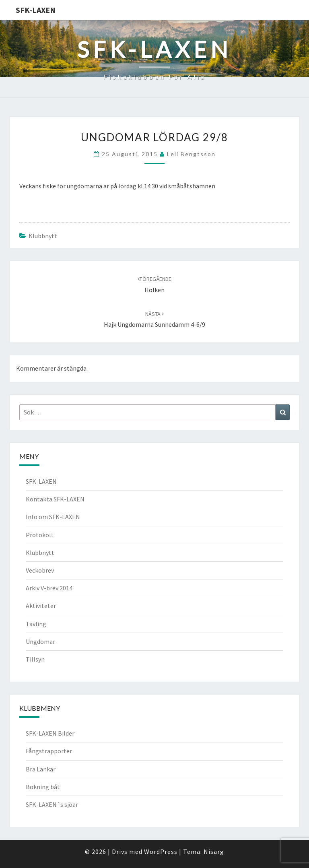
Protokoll (39, 535)
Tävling (36, 624)
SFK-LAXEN (36, 10)
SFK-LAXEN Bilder (50, 733)
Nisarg (214, 852)
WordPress (161, 852)
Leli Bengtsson (191, 154)
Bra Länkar (41, 769)
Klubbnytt (43, 236)
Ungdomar (40, 641)
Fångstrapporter (49, 751)
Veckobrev (40, 570)
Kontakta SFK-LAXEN (55, 499)
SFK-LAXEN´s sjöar (52, 804)
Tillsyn (35, 659)
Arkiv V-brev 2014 (49, 588)
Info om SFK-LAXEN (53, 517)
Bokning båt (43, 787)
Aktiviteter (41, 606)
